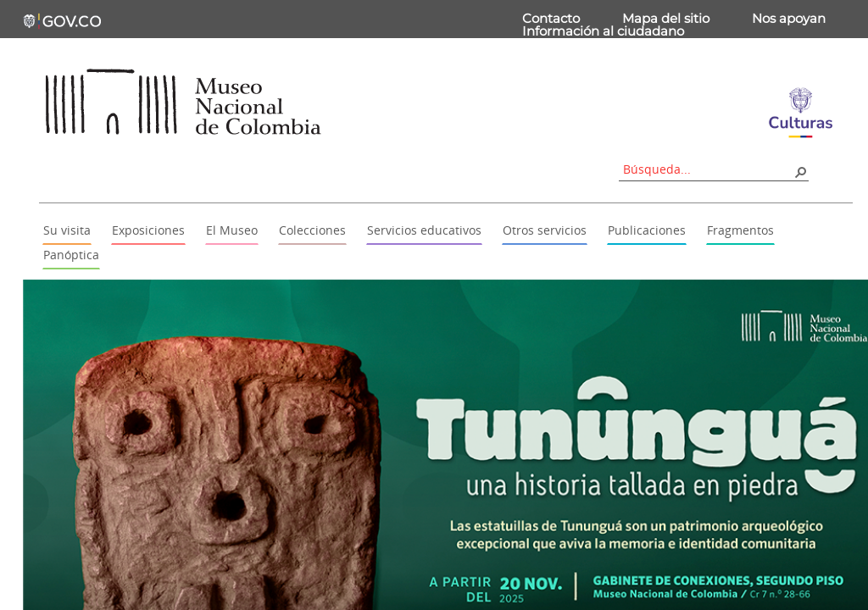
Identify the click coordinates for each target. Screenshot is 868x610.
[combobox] (708, 169)
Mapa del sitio (666, 18)
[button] (800, 171)
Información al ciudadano (603, 31)
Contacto (551, 18)
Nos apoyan (789, 18)
